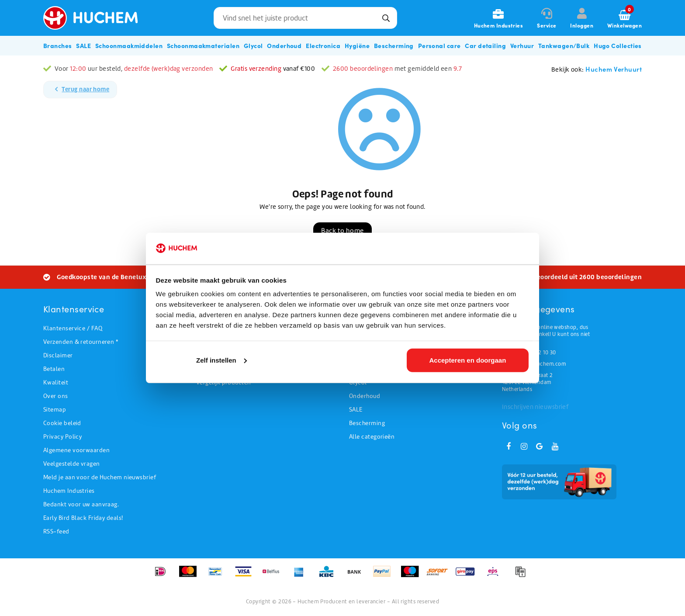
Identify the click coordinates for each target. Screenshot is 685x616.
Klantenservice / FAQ (73, 328)
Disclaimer (58, 355)
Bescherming (367, 423)
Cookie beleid (62, 423)
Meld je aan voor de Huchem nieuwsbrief (100, 477)
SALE (356, 410)
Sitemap (55, 410)
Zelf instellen (221, 361)
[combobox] (305, 18)
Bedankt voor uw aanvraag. (81, 504)
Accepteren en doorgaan (467, 361)
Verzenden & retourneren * (81, 342)
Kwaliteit (56, 382)
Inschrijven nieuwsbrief (535, 407)
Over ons (56, 396)
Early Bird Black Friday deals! (83, 518)
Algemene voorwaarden (76, 450)
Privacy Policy (62, 437)
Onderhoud (365, 396)
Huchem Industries (69, 491)
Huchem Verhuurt (614, 69)
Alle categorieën (372, 437)
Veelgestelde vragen (72, 464)
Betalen (54, 369)
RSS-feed (56, 531)
